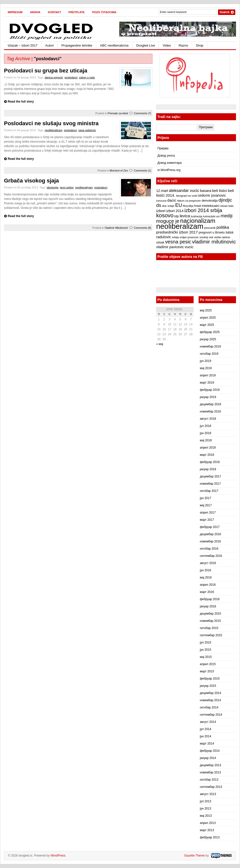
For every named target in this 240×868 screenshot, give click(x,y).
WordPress (58, 856)
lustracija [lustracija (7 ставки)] (197, 216)
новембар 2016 (210, 541)
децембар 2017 (210, 476)
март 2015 (207, 671)
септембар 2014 (211, 715)
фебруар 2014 (210, 751)
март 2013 (207, 830)
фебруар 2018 (210, 462)
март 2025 (207, 325)
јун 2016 (205, 570)
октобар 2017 (209, 491)
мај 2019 (206, 368)
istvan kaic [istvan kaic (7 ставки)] (227, 206)
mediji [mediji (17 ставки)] (227, 216)
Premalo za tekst (118, 113)
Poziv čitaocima (104, 12)
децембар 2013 (210, 765)
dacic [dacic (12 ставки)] (172, 200)
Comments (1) (142, 171)
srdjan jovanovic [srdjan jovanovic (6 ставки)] (189, 237)
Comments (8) (142, 228)
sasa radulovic (87, 130)
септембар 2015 (211, 635)
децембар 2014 (210, 693)
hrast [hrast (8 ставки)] (198, 206)
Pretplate (77, 12)
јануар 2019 (208, 397)
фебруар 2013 (210, 837)
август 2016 (208, 563)
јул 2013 (205, 801)
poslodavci (71, 77)
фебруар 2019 (210, 390)
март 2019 (207, 383)
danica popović (54, 77)
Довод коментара (170, 163)
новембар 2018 (210, 411)
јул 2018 (205, 426)
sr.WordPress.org (169, 170)
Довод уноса (166, 156)
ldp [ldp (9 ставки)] (177, 216)
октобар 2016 (209, 549)
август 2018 (208, 419)
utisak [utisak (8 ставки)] (160, 242)
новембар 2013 (210, 772)
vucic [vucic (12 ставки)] (189, 247)
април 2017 (208, 513)
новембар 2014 (210, 700)
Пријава (163, 148)
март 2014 (207, 744)
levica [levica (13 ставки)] (185, 216)
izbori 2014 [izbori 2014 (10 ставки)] (175, 211)
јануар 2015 (208, 686)
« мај (160, 344)
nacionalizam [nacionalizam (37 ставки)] (198, 221)
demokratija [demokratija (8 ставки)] (210, 201)
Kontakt (55, 12)
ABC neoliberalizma (114, 45)
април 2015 (208, 664)
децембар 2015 (210, 614)
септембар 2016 (211, 556)
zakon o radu (87, 77)
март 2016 (207, 592)
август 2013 (208, 794)
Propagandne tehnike (77, 45)
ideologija (52, 187)
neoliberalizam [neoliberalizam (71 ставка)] (180, 226)
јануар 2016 (208, 606)
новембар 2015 (210, 621)
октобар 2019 (209, 354)
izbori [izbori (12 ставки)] (161, 211)
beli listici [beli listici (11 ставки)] (220, 191)
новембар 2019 (210, 347)
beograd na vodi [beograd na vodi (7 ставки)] (186, 196)
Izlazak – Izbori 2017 (23, 45)
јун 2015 (205, 650)
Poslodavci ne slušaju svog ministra (51, 123)
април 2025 (208, 318)
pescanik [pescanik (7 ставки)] (210, 228)
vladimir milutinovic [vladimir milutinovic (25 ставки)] (214, 242)
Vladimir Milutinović (116, 228)
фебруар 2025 (210, 332)
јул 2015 (205, 642)
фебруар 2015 (210, 679)
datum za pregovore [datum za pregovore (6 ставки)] (189, 201)
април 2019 (208, 375)
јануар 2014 (208, 758)
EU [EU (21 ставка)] (179, 205)
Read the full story (21, 102)
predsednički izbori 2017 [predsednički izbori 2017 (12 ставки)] (177, 232)
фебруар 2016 (210, 599)
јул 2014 (205, 729)
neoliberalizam (54, 130)
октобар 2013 (209, 780)
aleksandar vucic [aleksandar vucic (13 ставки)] (184, 190)
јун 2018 (205, 433)
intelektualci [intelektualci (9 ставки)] (211, 206)
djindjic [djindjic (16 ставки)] (225, 200)
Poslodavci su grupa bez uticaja (46, 71)
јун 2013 (205, 809)
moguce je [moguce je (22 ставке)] (168, 221)
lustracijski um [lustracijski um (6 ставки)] (211, 216)
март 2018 (207, 455)
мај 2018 (206, 440)
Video (167, 45)
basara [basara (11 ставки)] (206, 191)
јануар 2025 (208, 339)
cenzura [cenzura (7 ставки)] (161, 201)
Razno (183, 45)
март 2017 (207, 520)
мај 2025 (206, 310)
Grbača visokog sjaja (31, 181)
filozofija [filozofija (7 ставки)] (188, 206)
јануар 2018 (208, 469)
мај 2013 (206, 816)
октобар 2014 (209, 707)
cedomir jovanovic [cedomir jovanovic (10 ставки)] (212, 195)
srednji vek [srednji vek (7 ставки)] (206, 237)
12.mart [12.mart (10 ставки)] (162, 191)
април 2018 (208, 448)
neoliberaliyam (84, 187)
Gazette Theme (194, 856)
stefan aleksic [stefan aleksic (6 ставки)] (222, 237)
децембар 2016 (210, 534)
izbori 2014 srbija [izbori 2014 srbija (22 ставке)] (203, 210)
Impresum (15, 12)
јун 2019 (205, 361)
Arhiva (35, 12)
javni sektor (67, 187)
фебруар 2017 (210, 527)
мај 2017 (206, 505)
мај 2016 (206, 578)
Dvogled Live (146, 45)
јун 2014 (205, 736)
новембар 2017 (210, 484)
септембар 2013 (211, 787)
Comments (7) (142, 113)
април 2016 (208, 585)
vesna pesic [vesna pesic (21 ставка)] (178, 242)
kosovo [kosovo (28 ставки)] (165, 215)
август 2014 (208, 722)
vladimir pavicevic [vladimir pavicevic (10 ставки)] (170, 247)
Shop (200, 45)
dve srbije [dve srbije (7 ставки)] (168, 206)
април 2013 (208, 823)
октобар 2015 (209, 628)
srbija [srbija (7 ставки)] (175, 237)
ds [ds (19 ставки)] (159, 205)
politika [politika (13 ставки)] (223, 227)
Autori (49, 45)
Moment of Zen (119, 171)
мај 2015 (206, 657)
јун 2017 (205, 498)
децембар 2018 (210, 404)
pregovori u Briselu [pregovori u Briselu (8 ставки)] (212, 232)
